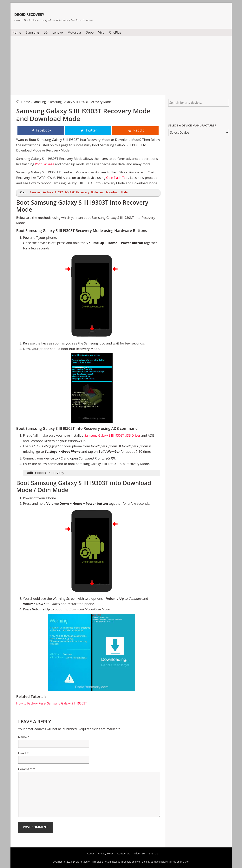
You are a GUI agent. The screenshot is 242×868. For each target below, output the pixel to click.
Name (24, 737)
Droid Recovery (44, 13)
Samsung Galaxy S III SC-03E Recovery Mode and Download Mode (82, 193)
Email (23, 753)
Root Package (45, 164)
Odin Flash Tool (118, 178)
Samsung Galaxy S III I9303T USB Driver (114, 436)
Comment (27, 769)
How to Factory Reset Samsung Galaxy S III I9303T (54, 704)
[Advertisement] (121, 65)
